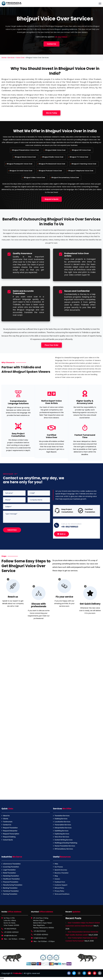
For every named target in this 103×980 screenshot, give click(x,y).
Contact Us (7, 825)
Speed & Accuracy (61, 870)
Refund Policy (59, 888)
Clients (6, 819)
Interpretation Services (63, 828)
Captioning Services (62, 834)
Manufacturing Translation (13, 885)
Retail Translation (9, 873)
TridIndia (17, 973)
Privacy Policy (59, 891)
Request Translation (10, 828)
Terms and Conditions (62, 894)
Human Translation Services (65, 846)
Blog (56, 876)
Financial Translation (11, 882)
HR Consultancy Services (64, 849)
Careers (57, 879)
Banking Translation (10, 888)
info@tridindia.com (11, 936)
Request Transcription (11, 834)
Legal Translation (9, 870)
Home (4, 58)
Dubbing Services (61, 819)
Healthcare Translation (11, 879)
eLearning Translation (11, 867)
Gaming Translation (10, 894)
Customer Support (61, 885)
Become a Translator (62, 873)
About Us (6, 816)
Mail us (61, 534)
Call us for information (71, 524)
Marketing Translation (11, 876)
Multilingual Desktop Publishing (66, 843)
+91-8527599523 (70, 527)
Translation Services (62, 816)
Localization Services (62, 822)
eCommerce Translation (12, 864)
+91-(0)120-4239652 (11, 932)
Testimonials (8, 822)
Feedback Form (60, 882)
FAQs (56, 864)
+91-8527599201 (61, 37)
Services (11, 58)
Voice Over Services (62, 837)
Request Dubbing (9, 837)
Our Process (59, 867)
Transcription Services (63, 825)
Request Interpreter (10, 831)
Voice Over (20, 58)
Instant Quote (8, 840)
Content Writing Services (64, 840)
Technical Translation (11, 891)
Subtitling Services (62, 831)
